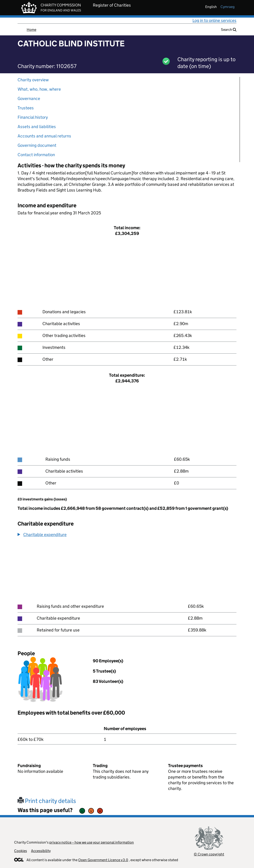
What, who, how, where (39, 89)
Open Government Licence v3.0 (103, 860)
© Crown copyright (209, 854)
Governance (29, 99)
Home (31, 30)
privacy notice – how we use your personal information (92, 842)
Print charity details (47, 801)
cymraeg (228, 7)
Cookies (21, 851)
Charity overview (33, 80)
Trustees (26, 108)
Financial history (33, 117)
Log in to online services (214, 20)
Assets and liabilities (37, 127)
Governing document (37, 145)
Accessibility (41, 851)
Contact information (36, 155)
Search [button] (229, 30)
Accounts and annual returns (44, 136)
